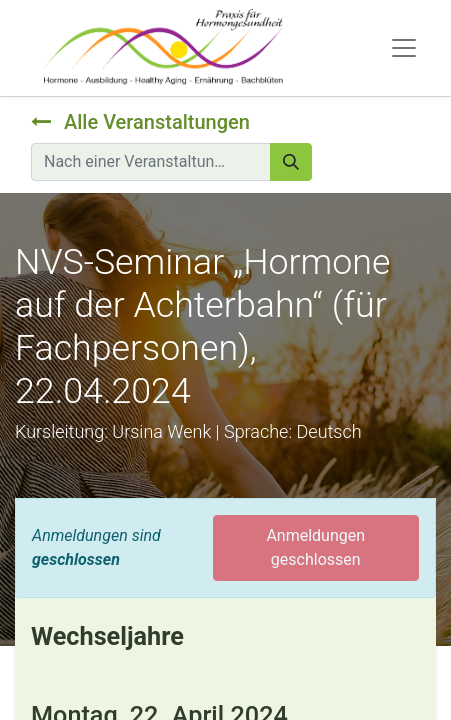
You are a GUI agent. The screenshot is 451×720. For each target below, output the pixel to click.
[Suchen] (291, 162)
